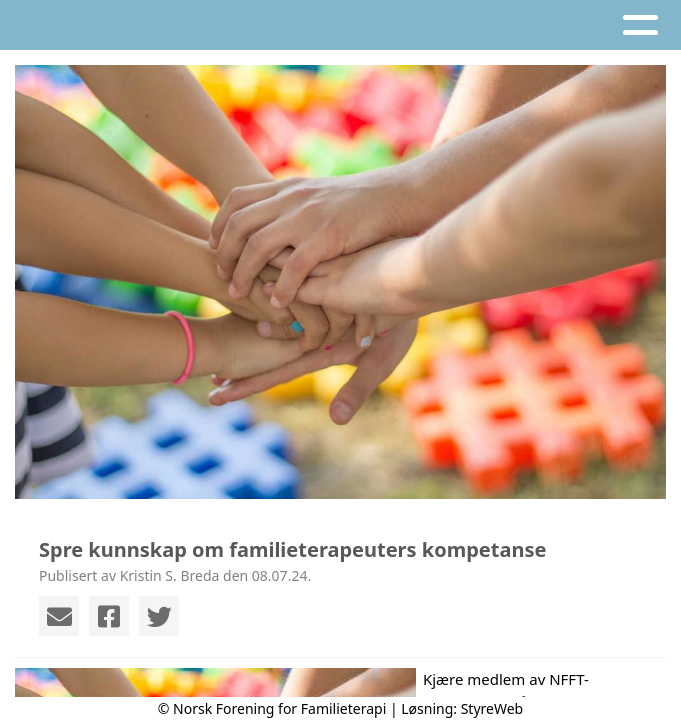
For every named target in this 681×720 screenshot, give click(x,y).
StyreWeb (492, 708)
